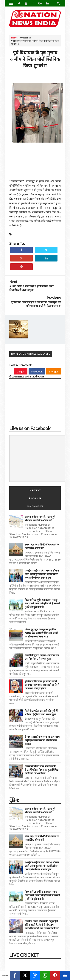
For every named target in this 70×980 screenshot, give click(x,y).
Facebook (37, 371)
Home (14, 38)
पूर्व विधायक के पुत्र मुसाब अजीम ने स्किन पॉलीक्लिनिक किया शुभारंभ (35, 59)
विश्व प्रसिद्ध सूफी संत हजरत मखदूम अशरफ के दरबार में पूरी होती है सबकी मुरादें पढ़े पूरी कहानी (42, 603)
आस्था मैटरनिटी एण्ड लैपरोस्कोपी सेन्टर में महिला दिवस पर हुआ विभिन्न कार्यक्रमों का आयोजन (42, 770)
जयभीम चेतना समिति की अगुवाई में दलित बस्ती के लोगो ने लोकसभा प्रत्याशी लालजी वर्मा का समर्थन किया (42, 925)
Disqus (21, 371)
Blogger (54, 371)
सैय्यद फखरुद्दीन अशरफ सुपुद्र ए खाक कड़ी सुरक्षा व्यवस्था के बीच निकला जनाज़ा (42, 740)
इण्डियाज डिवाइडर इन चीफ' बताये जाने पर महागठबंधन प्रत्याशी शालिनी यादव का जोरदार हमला (42, 685)
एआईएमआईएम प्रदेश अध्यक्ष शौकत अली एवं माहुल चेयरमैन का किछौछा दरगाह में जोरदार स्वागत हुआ (42, 574)
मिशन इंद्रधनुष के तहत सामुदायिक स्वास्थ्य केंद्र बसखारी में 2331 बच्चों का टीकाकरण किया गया (41, 633)
